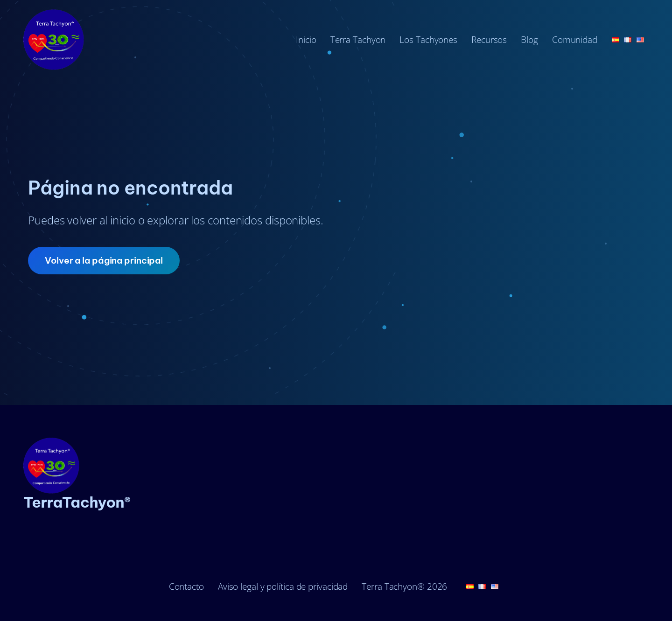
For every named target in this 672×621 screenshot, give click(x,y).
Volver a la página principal (104, 260)
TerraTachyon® (77, 502)
